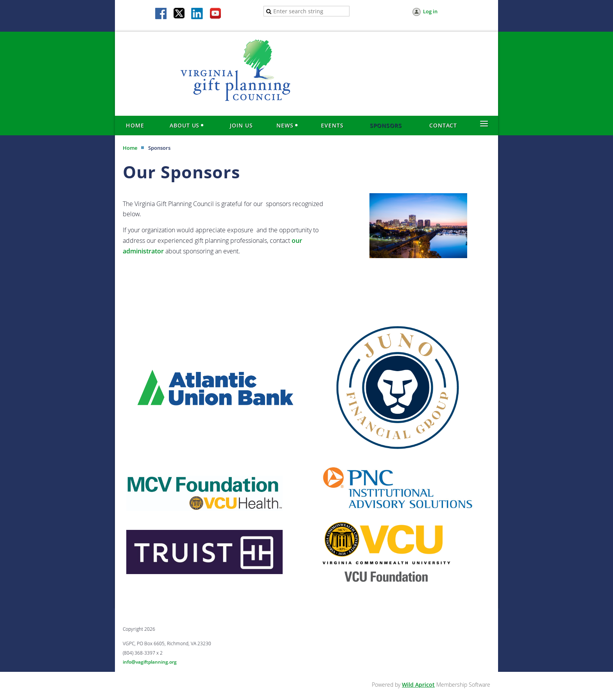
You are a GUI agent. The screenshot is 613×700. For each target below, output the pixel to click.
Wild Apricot (418, 685)
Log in (430, 11)
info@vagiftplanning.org (150, 662)
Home (130, 148)
